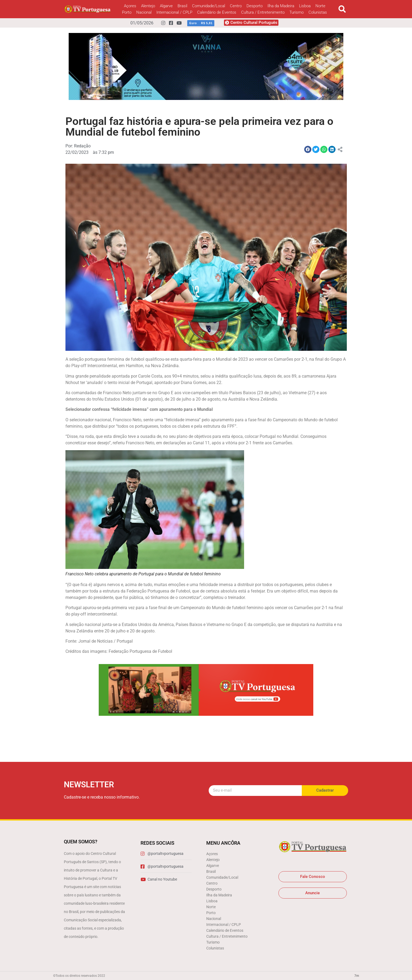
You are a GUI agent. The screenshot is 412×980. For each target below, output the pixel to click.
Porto (127, 12)
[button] (342, 9)
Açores (130, 6)
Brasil (182, 6)
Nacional (144, 12)
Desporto (255, 6)
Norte (320, 6)
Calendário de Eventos (217, 12)
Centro (236, 6)
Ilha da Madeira (281, 6)
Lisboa (305, 6)
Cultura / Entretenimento (263, 12)
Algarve (166, 6)
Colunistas (318, 12)
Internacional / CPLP (174, 12)
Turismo (297, 12)
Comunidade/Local (209, 6)
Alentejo (148, 6)
